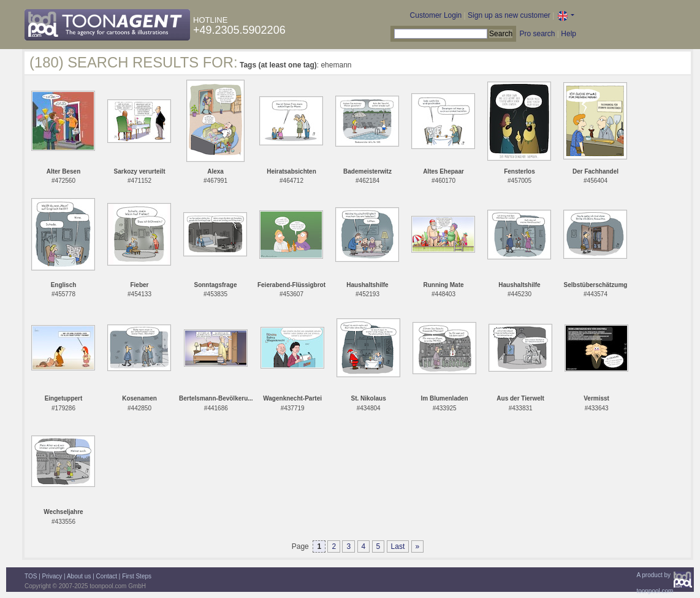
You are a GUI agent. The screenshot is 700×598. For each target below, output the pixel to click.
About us (79, 576)
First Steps (137, 576)
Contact (107, 576)
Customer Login (436, 15)
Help (569, 34)
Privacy (52, 576)
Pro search (537, 34)
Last (398, 546)
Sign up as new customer (509, 15)
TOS (31, 576)
